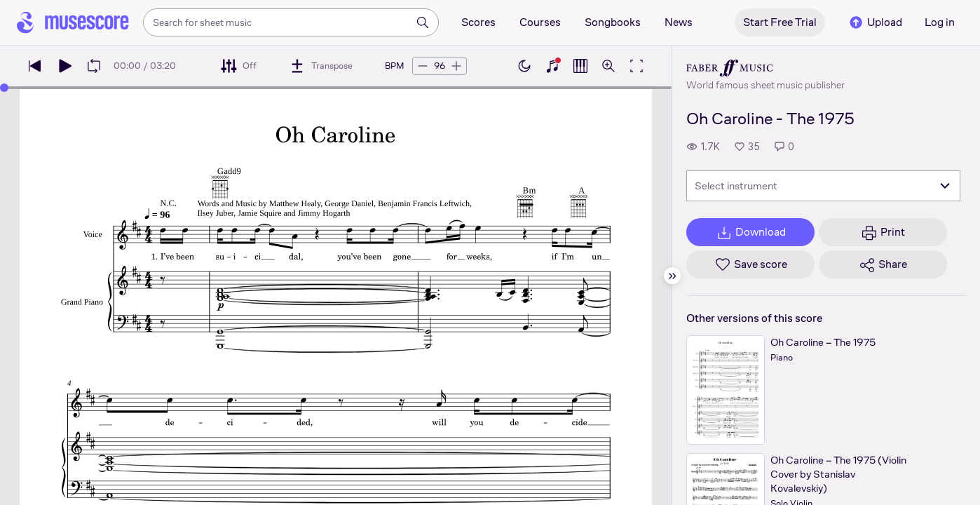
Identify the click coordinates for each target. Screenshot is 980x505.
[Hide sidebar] (672, 276)
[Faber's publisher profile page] (765, 68)
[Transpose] (321, 66)
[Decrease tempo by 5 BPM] (423, 66)
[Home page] (73, 22)
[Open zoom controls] (608, 66)
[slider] (4, 88)
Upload (875, 22)
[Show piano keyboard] (552, 66)
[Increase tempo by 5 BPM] (456, 66)
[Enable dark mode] (524, 66)
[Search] (423, 22)
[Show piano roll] (580, 66)
